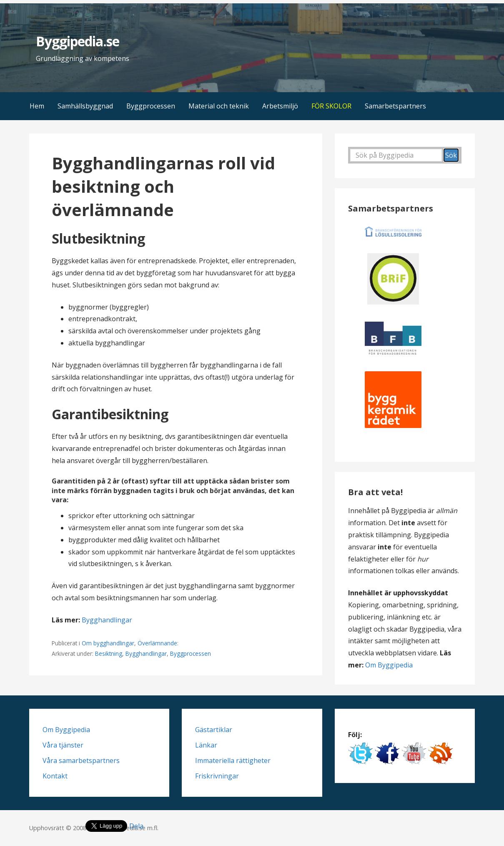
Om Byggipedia (389, 665)
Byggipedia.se (78, 41)
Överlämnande (157, 643)
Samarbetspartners (395, 106)
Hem (37, 106)
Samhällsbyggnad (85, 106)
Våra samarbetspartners (81, 760)
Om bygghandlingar (108, 643)
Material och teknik (219, 106)
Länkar (206, 745)
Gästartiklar (214, 730)
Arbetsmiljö (280, 106)
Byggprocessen (151, 106)
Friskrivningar (217, 776)
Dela (136, 826)
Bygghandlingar (107, 620)
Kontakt (55, 776)
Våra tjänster (63, 745)
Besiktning (109, 653)
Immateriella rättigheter (233, 760)
